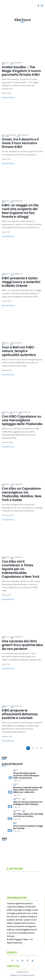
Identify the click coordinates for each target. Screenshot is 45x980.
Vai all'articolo (8, 98)
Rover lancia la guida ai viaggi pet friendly (28, 827)
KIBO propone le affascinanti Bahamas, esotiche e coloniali (20, 714)
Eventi (16, 784)
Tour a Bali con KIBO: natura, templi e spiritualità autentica (19, 351)
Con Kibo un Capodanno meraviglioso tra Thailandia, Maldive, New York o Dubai (22, 494)
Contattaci (22, 972)
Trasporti (17, 799)
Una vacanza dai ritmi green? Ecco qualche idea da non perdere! (22, 645)
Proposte (6, 63)
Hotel (15, 770)
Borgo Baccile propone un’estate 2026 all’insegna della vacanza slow (26, 775)
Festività (5, 412)
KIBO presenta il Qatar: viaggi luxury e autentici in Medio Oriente (21, 282)
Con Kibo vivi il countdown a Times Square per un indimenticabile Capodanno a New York (21, 569)
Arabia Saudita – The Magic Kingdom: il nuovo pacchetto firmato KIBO (21, 71)
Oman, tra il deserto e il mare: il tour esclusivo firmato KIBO (20, 143)
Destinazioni (11, 135)
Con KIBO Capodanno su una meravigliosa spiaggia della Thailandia (22, 420)
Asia (3, 135)
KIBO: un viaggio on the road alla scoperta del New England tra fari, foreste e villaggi (20, 211)
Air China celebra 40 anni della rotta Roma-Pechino (28, 815)
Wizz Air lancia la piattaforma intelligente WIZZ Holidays (28, 803)
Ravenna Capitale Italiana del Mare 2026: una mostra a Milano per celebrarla (28, 790)
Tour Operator (16, 63)
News (15, 823)
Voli (24, 799)
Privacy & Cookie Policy (23, 975)
